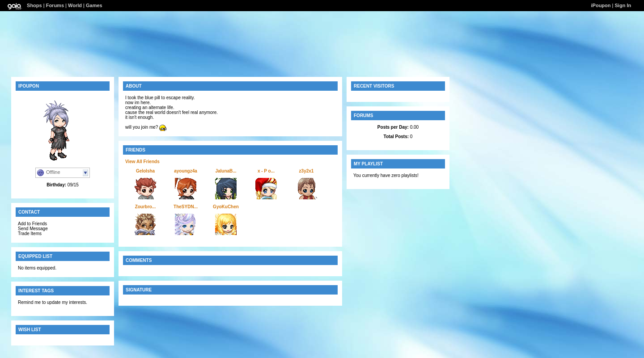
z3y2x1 (307, 171)
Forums (55, 5)
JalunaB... (226, 171)
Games (94, 5)
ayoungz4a (186, 171)
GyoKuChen (226, 207)
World (75, 5)
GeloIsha (145, 171)
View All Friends (142, 162)
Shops (34, 5)
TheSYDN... (186, 207)
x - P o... (266, 171)
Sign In (623, 5)
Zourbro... (146, 207)
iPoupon (601, 5)
